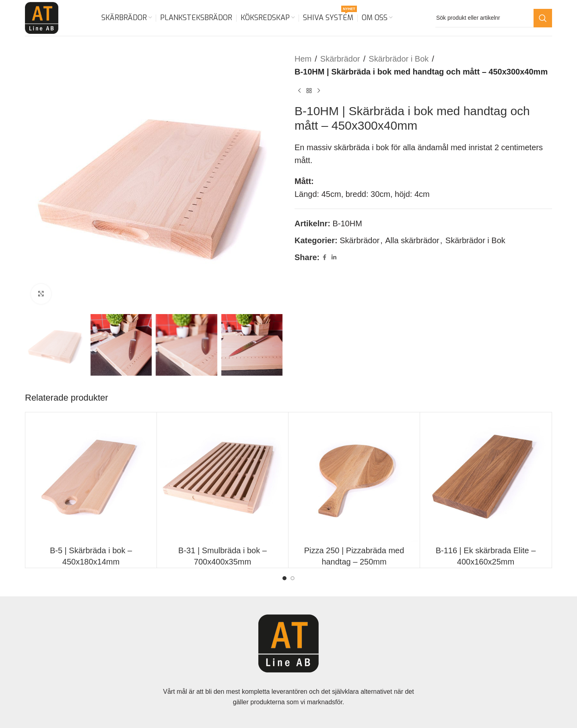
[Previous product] (299, 91)
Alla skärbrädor (412, 240)
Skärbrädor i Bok (399, 59)
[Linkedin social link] (334, 257)
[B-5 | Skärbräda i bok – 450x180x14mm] (91, 478)
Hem (303, 59)
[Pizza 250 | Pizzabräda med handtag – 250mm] (354, 478)
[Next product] (319, 91)
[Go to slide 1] (284, 578)
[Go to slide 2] (293, 578)
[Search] (494, 18)
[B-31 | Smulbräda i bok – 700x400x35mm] (223, 478)
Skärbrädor (340, 59)
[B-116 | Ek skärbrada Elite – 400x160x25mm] (486, 478)
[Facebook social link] (324, 257)
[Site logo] (42, 17)
